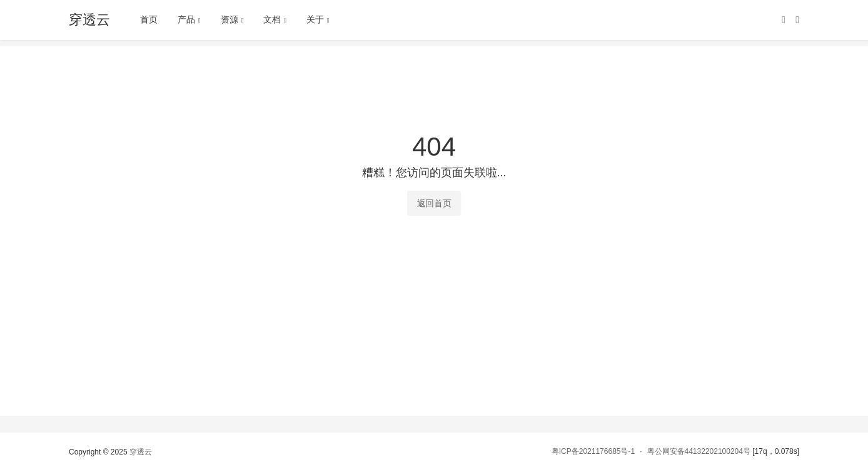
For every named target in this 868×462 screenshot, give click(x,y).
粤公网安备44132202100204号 (699, 451)
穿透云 (141, 452)
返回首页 (434, 203)
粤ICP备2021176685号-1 (593, 451)
